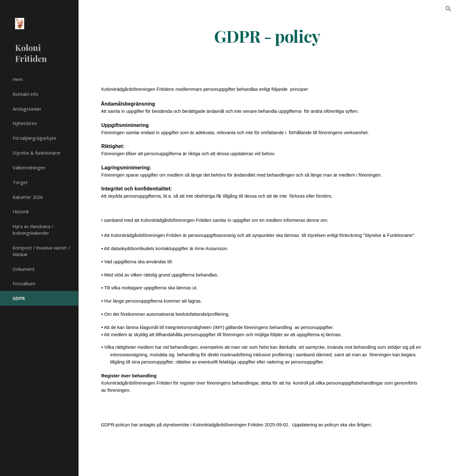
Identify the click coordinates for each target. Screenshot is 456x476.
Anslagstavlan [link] (27, 109)
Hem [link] (18, 79)
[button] (448, 9)
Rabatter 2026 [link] (28, 197)
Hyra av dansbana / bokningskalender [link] (33, 230)
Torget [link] (20, 182)
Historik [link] (21, 211)
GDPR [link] (19, 298)
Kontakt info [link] (25, 94)
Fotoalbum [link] (24, 283)
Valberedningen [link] (29, 167)
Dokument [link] (24, 269)
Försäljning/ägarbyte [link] (34, 138)
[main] (267, 36)
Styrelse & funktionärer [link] (37, 153)
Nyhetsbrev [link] (25, 123)
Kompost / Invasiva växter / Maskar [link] (41, 251)
